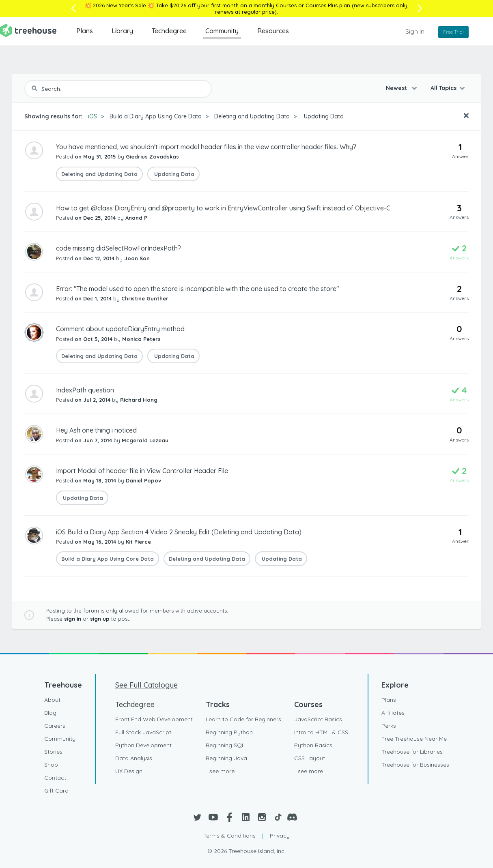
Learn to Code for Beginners (243, 719)
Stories (53, 752)
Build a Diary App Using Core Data (156, 116)
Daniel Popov (143, 480)
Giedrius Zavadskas (152, 156)
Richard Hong (139, 400)
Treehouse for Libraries (412, 752)
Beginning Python (229, 732)
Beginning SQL (225, 745)
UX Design (129, 771)
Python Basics (313, 745)
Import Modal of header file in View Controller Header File (142, 471)
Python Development (143, 745)
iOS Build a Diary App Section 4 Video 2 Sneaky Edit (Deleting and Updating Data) (179, 532)
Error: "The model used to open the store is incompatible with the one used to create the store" (197, 289)
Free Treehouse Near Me (414, 739)
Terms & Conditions (229, 836)
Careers (55, 726)
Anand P (136, 218)
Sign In (415, 31)
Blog (50, 713)
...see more (220, 771)
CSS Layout (310, 758)
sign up (100, 619)
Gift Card (56, 791)
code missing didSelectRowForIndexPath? (118, 248)
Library (122, 31)
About (52, 700)
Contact (55, 778)
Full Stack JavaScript (143, 732)
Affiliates (393, 713)
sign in (73, 619)
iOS (93, 116)
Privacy (280, 836)
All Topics (443, 88)
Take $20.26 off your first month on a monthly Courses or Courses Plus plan (253, 5)
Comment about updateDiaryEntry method (120, 329)
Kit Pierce (138, 542)
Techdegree (169, 31)
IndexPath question (85, 390)
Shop (51, 765)
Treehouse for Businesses (415, 765)
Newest (397, 88)
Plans (85, 31)
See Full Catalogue (146, 685)
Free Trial (453, 32)
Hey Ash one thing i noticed (96, 430)
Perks (389, 726)
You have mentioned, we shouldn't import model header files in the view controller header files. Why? (206, 147)
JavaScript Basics (318, 719)
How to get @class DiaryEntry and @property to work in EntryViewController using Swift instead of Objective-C (223, 208)
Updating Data (323, 116)
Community (222, 31)
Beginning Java (226, 758)
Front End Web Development (154, 719)
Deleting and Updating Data (252, 116)
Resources (273, 31)
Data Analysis (134, 758)
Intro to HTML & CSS (321, 732)
